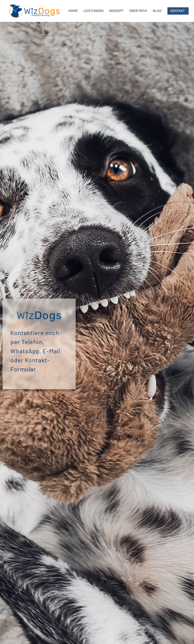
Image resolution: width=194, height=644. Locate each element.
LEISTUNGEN (93, 11)
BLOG (157, 11)
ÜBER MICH (138, 11)
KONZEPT (116, 11)
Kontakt (178, 11)
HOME (73, 11)
